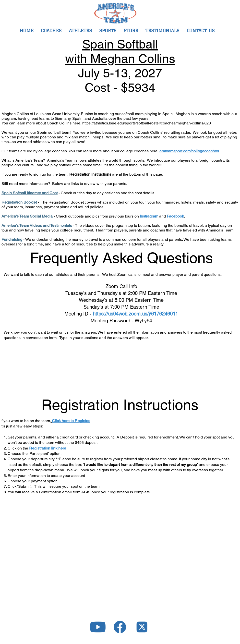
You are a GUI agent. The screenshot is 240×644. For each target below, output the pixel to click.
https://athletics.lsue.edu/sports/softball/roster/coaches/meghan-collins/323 (147, 123)
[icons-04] (142, 627)
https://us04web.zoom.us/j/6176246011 (135, 314)
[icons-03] (120, 627)
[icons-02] (98, 627)
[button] (108, 31)
